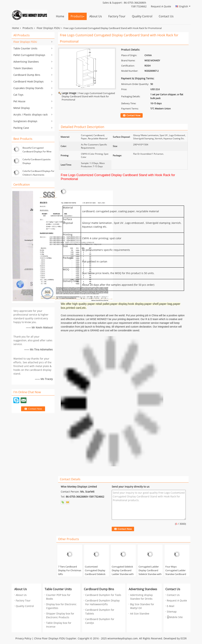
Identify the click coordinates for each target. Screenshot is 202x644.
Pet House (19, 101)
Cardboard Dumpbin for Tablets (100, 612)
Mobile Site (175, 617)
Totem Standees (23, 68)
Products (77, 16)
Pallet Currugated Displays (29, 55)
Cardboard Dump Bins (27, 75)
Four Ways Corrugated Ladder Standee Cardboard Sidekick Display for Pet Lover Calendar (176, 574)
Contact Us (166, 16)
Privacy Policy (23, 639)
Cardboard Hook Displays (29, 82)
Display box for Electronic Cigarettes (61, 606)
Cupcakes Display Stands (28, 88)
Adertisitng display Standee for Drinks (141, 597)
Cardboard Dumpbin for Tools (103, 595)
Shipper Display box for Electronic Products (60, 616)
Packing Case (21, 128)
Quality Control (142, 16)
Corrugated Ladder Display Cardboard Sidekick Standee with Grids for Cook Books (150, 572)
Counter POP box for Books (58, 597)
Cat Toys (18, 95)
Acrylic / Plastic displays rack (30, 115)
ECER (184, 639)
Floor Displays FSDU (48, 28)
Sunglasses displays (25, 121)
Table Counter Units (25, 49)
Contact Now (133, 115)
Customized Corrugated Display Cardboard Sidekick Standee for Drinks (95, 572)
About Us (96, 16)
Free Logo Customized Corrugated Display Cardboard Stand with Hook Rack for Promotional (88, 97)
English (185, 7)
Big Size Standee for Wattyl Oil (142, 606)
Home (60, 16)
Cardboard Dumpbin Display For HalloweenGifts (102, 603)
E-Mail (171, 606)
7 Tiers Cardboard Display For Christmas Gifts (70, 571)
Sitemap (172, 612)
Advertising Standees (26, 62)
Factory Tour (117, 16)
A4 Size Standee (140, 614)
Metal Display (22, 108)
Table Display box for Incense (59, 625)
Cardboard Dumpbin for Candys (100, 621)
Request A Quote (161, 7)
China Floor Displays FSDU (50, 639)
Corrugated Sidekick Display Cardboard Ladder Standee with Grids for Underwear (123, 572)
